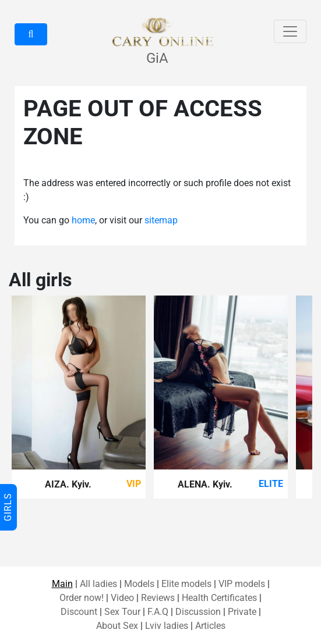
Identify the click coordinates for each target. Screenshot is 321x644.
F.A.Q (158, 612)
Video (122, 598)
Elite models (186, 584)
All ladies (98, 584)
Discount (79, 612)
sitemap (161, 220)
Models (139, 584)
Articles (210, 626)
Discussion (198, 612)
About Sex (117, 626)
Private (242, 612)
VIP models (242, 584)
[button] (31, 34)
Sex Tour (122, 612)
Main (62, 584)
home (83, 220)
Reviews (158, 598)
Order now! (82, 598)
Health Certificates (219, 598)
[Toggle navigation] (290, 31)
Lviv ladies (167, 626)
